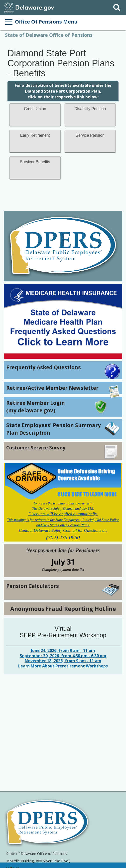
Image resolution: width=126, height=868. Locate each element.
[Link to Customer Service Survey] (63, 451)
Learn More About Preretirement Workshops (63, 666)
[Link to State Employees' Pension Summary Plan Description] (63, 429)
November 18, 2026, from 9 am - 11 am (63, 661)
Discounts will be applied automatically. (63, 514)
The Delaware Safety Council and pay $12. (63, 508)
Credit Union (35, 109)
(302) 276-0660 (63, 538)
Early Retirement (35, 135)
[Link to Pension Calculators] (63, 590)
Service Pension (90, 135)
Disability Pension (90, 109)
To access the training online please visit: (63, 503)
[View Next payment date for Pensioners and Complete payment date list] (63, 570)
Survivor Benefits (35, 162)
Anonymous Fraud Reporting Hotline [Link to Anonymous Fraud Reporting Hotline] (63, 609)
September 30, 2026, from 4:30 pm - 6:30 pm (63, 656)
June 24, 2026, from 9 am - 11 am (63, 650)
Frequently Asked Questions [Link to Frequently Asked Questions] (44, 367)
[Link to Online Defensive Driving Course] (63, 481)
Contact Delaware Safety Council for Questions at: (63, 530)
